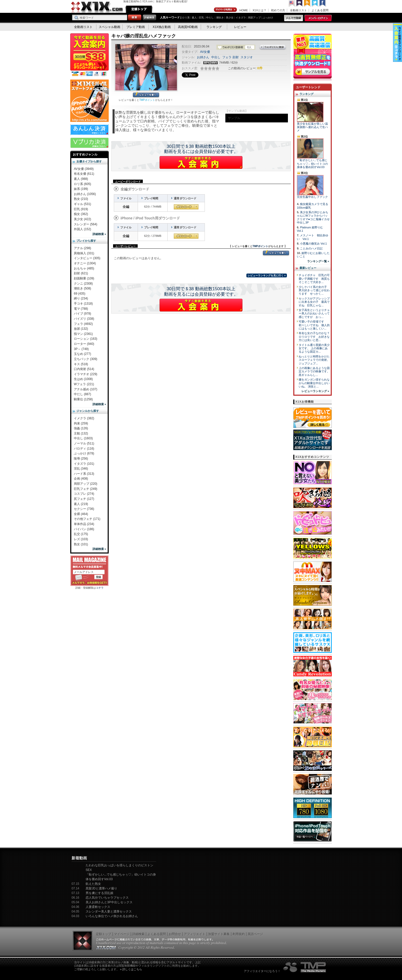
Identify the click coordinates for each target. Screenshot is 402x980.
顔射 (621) (81, 273)
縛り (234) (81, 298)
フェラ (227, 57)
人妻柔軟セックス (98, 907)
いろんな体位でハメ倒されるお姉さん (112, 916)
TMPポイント (147, 100)
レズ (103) (81, 539)
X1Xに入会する (201, 162)
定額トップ (139, 9)
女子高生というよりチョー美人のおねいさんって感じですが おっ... (314, 313)
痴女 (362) (81, 214)
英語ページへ (292, 3)
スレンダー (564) (86, 224)
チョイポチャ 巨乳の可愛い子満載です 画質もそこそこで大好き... (314, 279)
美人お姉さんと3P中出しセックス (109, 902)
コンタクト (300, 3)
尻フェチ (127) (84, 499)
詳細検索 (138, 934)
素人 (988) (81, 179)
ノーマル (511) (84, 443)
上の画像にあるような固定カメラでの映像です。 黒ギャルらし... (314, 371)
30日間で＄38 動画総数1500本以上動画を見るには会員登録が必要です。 (201, 149)
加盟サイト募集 (219, 934)
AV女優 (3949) (84, 169)
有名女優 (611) (84, 174)
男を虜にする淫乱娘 (99, 893)
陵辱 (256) (81, 459)
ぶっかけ (268, 18)
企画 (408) (81, 479)
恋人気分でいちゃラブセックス (107, 898)
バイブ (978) (82, 314)
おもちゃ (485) (84, 268)
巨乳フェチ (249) (86, 489)
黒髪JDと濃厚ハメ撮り (101, 888)
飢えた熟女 (93, 884)
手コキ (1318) (83, 304)
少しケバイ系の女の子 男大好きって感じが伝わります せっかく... (314, 290)
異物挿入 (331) (84, 253)
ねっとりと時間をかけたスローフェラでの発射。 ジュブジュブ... (314, 360)
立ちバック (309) (86, 359)
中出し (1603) (83, 438)
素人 (194, 18)
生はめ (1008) (83, 379)
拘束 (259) (81, 423)
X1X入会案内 (89, 55)
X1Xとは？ (259, 10)
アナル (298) (82, 248)
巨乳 (202, 18)
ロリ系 (186, 18)
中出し (216, 57)
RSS (307, 3)
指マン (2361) (83, 334)
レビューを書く (146, 95)
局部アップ (254, 18)
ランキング (214, 27)
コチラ (100, 588)
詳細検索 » (99, 234)
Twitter (315, 3)
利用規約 (239, 934)
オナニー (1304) (85, 263)
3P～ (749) (81, 349)
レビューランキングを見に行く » (267, 275)
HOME (244, 10)
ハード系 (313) (84, 474)
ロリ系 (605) (82, 184)
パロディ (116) (84, 449)
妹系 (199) (81, 189)
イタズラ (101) (84, 464)
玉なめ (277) (82, 354)
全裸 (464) (81, 514)
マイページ (226, 10)
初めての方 (278, 10)
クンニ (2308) (83, 284)
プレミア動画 (136, 27)
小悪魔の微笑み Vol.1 (313, 244)
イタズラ (241, 18)
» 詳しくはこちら (131, 969)
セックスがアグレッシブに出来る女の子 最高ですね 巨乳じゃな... (314, 302)
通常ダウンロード (186, 207)
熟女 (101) (81, 544)
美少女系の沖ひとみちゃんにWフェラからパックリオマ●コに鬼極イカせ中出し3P (313, 217)
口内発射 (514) (84, 369)
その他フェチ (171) (87, 519)
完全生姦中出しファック (312, 197)
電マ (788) (81, 309)
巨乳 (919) (81, 209)
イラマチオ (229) (86, 374)
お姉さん (203, 57)
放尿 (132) (81, 329)
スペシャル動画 (109, 27)
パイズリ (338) (84, 319)
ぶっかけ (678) (84, 453)
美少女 (230, 18)
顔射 (236, 57)
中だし (210, 18)
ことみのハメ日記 (311, 248)
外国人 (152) (82, 229)
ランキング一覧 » (318, 261)
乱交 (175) (81, 534)
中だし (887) (82, 394)
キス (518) (81, 364)
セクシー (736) (84, 509)
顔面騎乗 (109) (84, 278)
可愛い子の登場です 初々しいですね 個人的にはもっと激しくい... (314, 325)
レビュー (240, 27)
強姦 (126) (81, 428)
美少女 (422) (82, 219)
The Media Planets (305, 967)
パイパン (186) (84, 529)
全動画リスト (298, 10)
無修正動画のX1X (97, 7)
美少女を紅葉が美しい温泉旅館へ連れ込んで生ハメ (312, 127)
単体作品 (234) (84, 524)
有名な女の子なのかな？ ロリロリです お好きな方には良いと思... (316, 337)
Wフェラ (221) (84, 384)
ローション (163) (86, 339)
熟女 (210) (81, 199)
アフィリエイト (195, 934)
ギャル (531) (82, 204)
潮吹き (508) (82, 288)
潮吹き (220, 18)
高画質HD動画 (188, 27)
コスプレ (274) (84, 494)
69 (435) (80, 294)
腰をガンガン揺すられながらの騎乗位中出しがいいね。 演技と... (314, 383)
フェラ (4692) (83, 324)
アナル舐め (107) (86, 389)
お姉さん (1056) (85, 194)
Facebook (323, 3)
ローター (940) (84, 344)
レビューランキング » (315, 391)
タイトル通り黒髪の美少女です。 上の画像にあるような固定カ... (314, 348)
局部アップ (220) (86, 484)
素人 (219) (81, 504)
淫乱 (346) (81, 469)
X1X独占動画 (162, 27)
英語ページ (255, 934)
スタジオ (247, 57)
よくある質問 (320, 10)
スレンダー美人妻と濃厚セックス (109, 911)
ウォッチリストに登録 (273, 47)
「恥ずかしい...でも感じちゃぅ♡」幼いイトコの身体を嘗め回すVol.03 (312, 164)
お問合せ (175, 934)
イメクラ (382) (84, 418)
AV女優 (205, 52)
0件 (260, 68)
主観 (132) (81, 433)
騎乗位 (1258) (83, 399)
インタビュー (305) (87, 258)
